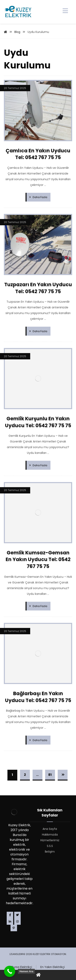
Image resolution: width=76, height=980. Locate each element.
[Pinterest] (14, 928)
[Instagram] (17, 921)
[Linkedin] (10, 921)
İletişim (50, 852)
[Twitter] (17, 915)
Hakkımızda (50, 835)
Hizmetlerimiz (50, 840)
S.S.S (50, 846)
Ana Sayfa (50, 829)
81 (50, 775)
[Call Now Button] (10, 971)
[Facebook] (10, 915)
